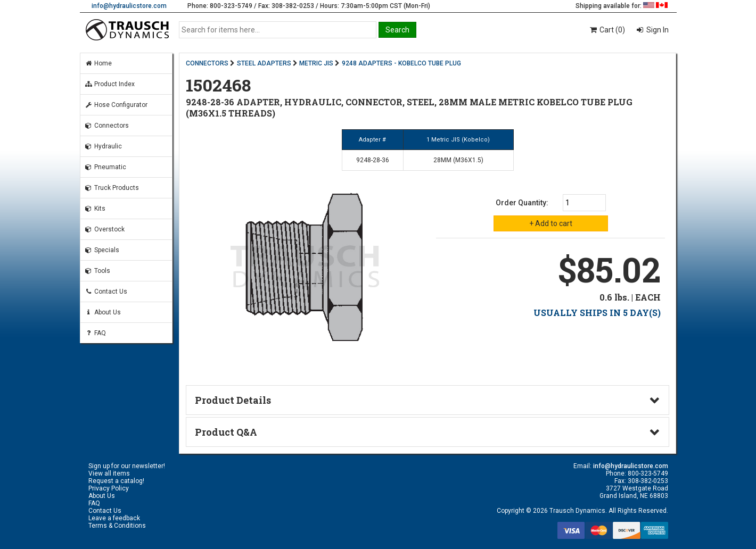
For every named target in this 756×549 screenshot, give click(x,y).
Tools (97, 271)
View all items (109, 473)
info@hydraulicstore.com (129, 6)
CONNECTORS (207, 63)
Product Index (110, 84)
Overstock (105, 229)
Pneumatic (105, 167)
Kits (95, 209)
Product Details (233, 400)
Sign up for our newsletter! (127, 466)
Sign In (657, 30)
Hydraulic (103, 146)
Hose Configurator (116, 105)
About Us (103, 312)
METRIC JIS (316, 63)
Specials (102, 250)
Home (98, 63)
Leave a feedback (114, 518)
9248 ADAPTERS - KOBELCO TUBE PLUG (401, 63)
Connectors (107, 126)
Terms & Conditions (117, 526)
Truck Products (112, 188)
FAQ (95, 333)
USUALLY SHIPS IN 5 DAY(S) (597, 313)
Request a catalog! (116, 481)
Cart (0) (607, 30)
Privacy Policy (109, 488)
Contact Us (106, 292)
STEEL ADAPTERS (264, 63)
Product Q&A (226, 432)
